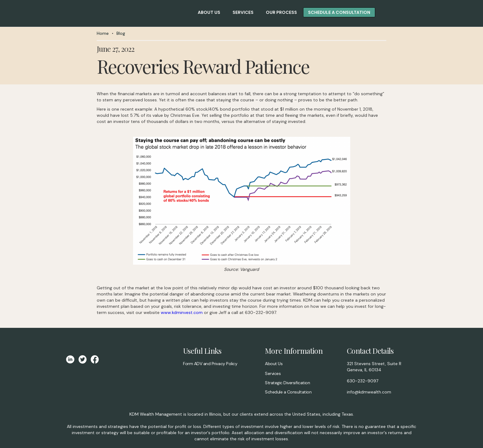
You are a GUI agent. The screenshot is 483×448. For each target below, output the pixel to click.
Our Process (281, 12)
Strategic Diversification (287, 383)
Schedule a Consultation (288, 392)
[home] (59, 14)
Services (243, 12)
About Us (274, 364)
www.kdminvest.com (182, 312)
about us (209, 12)
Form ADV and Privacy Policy (210, 364)
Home (103, 33)
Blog (121, 33)
